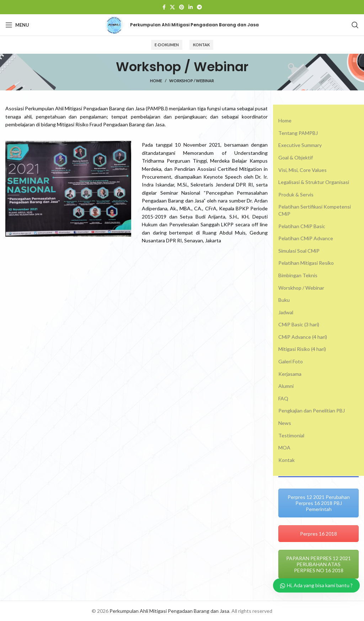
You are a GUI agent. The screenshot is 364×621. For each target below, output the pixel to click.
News (285, 423)
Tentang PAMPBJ (298, 133)
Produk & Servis (296, 194)
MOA (284, 448)
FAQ (283, 398)
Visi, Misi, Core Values (303, 170)
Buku (284, 300)
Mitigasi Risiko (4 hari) (302, 349)
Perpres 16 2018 (318, 534)
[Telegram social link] (199, 7)
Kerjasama (290, 374)
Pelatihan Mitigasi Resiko (306, 263)
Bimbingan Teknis (298, 275)
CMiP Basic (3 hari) (299, 324)
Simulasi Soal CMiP (299, 251)
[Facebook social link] (164, 7)
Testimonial (291, 435)
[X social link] (172, 7)
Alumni (286, 386)
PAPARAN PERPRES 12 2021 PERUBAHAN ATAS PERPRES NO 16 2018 (318, 564)
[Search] (355, 25)
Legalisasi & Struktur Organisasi (314, 182)
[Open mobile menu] (17, 25)
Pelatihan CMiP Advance (306, 238)
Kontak (201, 45)
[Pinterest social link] (182, 7)
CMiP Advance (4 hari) (303, 337)
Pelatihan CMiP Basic (302, 226)
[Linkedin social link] (191, 7)
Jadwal (286, 312)
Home (156, 81)
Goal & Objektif (296, 157)
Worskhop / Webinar (301, 288)
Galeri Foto (291, 361)
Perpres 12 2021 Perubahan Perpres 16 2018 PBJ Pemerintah (319, 503)
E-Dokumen (167, 45)
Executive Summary (300, 145)
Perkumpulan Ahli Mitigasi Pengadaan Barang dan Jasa (169, 611)
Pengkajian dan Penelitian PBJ (312, 411)
